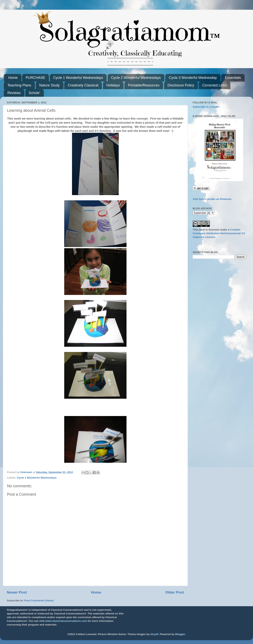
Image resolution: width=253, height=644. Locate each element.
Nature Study (50, 85)
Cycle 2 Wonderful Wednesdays (136, 78)
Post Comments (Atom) (39, 600)
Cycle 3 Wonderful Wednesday (193, 78)
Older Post (175, 592)
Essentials (233, 78)
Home (13, 78)
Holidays (113, 85)
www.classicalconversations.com (66, 621)
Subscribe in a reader (206, 107)
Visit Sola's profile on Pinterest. (212, 199)
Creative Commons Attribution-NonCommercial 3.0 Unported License (219, 233)
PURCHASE (35, 78)
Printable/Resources (144, 85)
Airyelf (154, 634)
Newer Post (17, 592)
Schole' (34, 93)
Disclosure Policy (181, 85)
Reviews (14, 93)
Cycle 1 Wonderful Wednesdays (78, 78)
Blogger (180, 634)
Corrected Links (214, 85)
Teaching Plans (19, 85)
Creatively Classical (83, 85)
